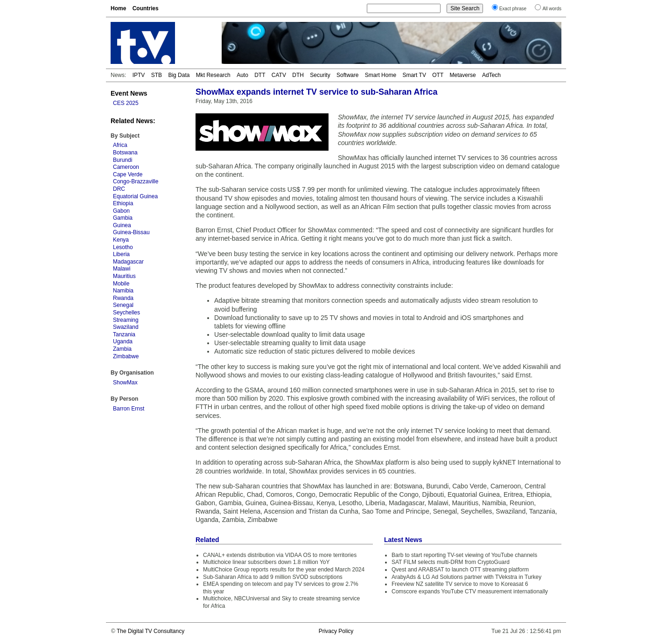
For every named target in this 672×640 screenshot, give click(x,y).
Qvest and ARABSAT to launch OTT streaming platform (460, 570)
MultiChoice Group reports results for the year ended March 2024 (284, 570)
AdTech (491, 75)
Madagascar (128, 262)
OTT (438, 75)
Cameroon (126, 167)
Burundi (122, 160)
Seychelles (126, 313)
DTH (298, 75)
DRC (119, 189)
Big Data (179, 75)
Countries (146, 8)
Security (320, 75)
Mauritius (124, 276)
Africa (120, 145)
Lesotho (123, 247)
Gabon (121, 211)
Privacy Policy (336, 631)
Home (118, 8)
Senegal (123, 305)
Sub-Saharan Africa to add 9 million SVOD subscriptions (273, 577)
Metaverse (463, 75)
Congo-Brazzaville (136, 181)
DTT (260, 75)
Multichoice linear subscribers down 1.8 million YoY (266, 562)
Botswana (125, 153)
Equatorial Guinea (135, 196)
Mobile (121, 284)
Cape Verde (128, 174)
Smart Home (381, 75)
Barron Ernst (129, 409)
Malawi (122, 269)
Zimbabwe (126, 356)
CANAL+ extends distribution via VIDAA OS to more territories (280, 555)
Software (347, 75)
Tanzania (124, 334)
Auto (242, 75)
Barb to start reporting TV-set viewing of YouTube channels (464, 555)
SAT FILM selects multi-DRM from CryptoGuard (451, 562)
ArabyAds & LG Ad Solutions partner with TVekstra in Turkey (466, 577)
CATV (279, 75)
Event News (129, 93)
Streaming (126, 320)
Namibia (123, 291)
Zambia (122, 349)
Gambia (123, 218)
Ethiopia (123, 203)
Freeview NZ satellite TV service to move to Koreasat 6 (460, 584)
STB (157, 75)
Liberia (121, 254)
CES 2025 (126, 103)
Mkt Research (213, 75)
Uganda (123, 341)
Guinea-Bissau (131, 232)
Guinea (122, 225)
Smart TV (414, 75)
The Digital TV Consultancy (150, 631)
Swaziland (126, 327)
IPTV (139, 75)
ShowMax (125, 383)
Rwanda (123, 298)
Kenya (121, 240)
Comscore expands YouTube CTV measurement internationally (470, 591)
